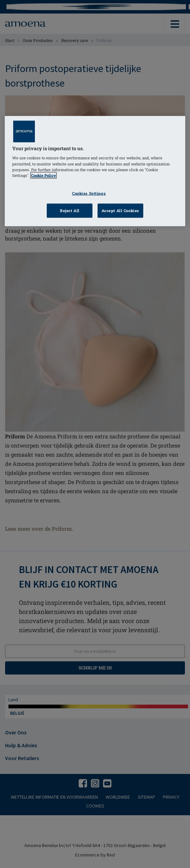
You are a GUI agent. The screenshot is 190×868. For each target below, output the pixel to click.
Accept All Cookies (120, 210)
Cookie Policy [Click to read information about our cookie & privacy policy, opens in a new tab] (44, 175)
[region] (95, 171)
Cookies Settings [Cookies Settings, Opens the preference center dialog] (89, 193)
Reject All (70, 210)
